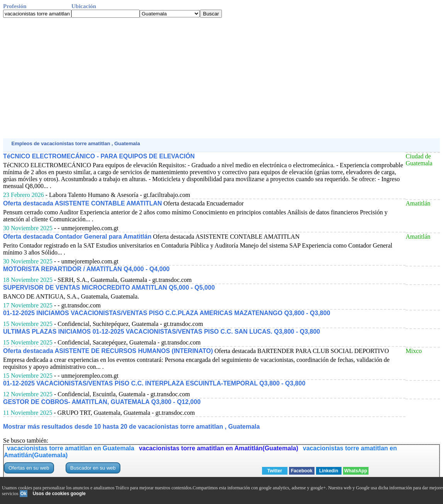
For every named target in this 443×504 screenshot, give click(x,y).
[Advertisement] (221, 78)
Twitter (274, 471)
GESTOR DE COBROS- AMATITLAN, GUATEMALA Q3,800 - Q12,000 (102, 402)
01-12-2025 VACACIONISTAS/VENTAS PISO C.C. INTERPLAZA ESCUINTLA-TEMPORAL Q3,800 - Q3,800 (154, 383)
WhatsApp (356, 471)
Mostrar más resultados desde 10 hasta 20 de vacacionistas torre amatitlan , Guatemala (131, 427)
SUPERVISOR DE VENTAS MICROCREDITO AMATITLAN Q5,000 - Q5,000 (109, 288)
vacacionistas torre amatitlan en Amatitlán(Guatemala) (219, 448)
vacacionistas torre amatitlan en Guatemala (71, 448)
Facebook (302, 471)
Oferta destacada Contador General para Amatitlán (77, 237)
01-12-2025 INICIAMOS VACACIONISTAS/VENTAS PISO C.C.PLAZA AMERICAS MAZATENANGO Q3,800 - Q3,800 (167, 313)
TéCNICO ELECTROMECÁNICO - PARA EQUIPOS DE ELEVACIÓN (99, 156)
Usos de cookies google (59, 494)
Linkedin (329, 471)
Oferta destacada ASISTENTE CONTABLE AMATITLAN (83, 203)
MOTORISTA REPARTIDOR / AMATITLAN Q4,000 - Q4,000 (86, 269)
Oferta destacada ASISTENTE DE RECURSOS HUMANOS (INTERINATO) (108, 351)
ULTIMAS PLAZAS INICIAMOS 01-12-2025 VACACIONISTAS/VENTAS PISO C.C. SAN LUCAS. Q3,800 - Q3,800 (161, 332)
